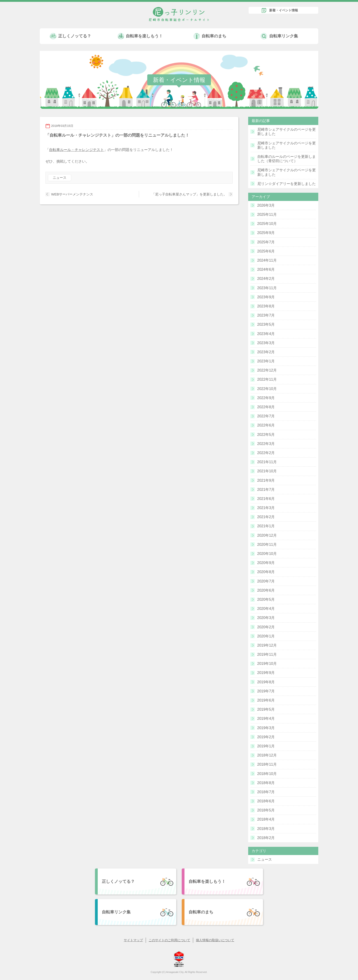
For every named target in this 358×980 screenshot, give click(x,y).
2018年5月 (266, 810)
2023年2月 (266, 352)
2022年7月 (266, 416)
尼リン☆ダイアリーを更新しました (287, 184)
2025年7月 (266, 242)
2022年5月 (266, 435)
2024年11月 (267, 260)
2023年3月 (266, 343)
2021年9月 (266, 480)
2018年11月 (267, 764)
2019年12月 (267, 645)
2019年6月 (266, 700)
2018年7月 (266, 792)
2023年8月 (266, 306)
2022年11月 (267, 379)
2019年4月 (266, 719)
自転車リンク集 (284, 36)
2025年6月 (266, 251)
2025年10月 (267, 224)
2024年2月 (266, 279)
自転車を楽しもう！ (144, 36)
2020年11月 (267, 545)
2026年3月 (266, 205)
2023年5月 (266, 324)
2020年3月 (266, 618)
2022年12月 (267, 370)
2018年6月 (266, 801)
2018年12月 (267, 755)
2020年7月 (266, 581)
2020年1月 (266, 636)
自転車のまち (214, 36)
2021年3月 (266, 508)
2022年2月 (266, 453)
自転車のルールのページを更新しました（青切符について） (287, 159)
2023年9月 (266, 297)
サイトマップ (133, 940)
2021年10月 (267, 471)
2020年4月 (266, 609)
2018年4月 (266, 819)
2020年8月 (266, 572)
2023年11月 (267, 288)
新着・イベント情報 (284, 10)
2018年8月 (266, 783)
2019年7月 (266, 691)
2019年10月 (267, 664)
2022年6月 (266, 425)
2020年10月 (267, 554)
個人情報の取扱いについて (215, 940)
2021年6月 (266, 499)
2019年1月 (266, 746)
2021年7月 (266, 490)
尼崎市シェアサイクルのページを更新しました (287, 132)
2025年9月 (266, 233)
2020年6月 (266, 590)
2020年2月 (266, 627)
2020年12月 (267, 535)
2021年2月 (266, 517)
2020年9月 (266, 563)
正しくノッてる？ (75, 36)
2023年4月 (266, 334)
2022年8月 (266, 407)
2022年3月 (266, 444)
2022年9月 (266, 398)
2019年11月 (267, 654)
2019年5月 (266, 709)
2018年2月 (266, 838)
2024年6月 (266, 269)
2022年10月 (267, 389)
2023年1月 (266, 361)
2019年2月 (266, 737)
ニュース (60, 178)
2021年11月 (267, 462)
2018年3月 (266, 829)
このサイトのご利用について (169, 940)
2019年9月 (266, 673)
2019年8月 (266, 682)
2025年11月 (267, 214)
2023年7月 (266, 315)
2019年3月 (266, 728)
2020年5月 (266, 599)
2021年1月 (266, 526)
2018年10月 (267, 774)
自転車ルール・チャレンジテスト (76, 150)
